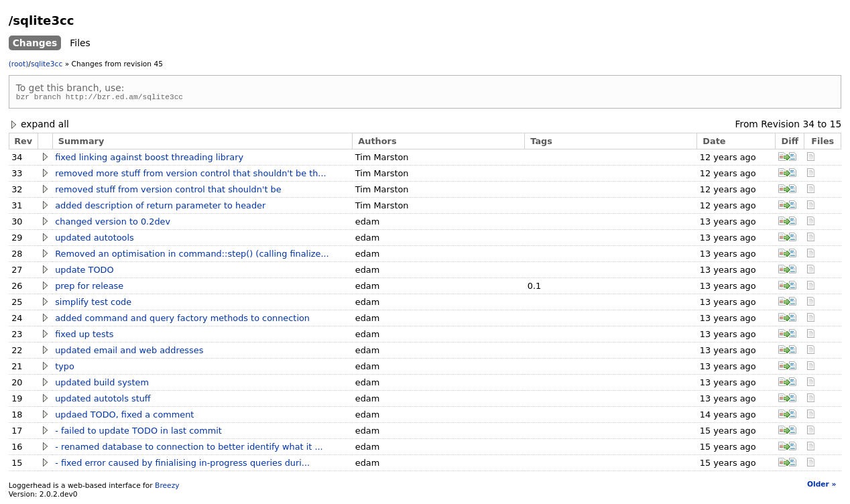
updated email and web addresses (129, 352)
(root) (19, 64)
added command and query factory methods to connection (182, 320)
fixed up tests (84, 336)
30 (17, 224)
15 (836, 126)
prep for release (89, 288)
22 (17, 352)
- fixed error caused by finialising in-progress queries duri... (182, 465)
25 (17, 304)
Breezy (167, 488)
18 (17, 417)
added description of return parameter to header (160, 207)
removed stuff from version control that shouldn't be (168, 191)
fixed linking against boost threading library (149, 159)
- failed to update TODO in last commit (138, 433)
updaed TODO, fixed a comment (124, 417)
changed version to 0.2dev (113, 224)
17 (17, 433)
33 (17, 175)
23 (17, 336)
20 (17, 384)
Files (80, 43)
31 (17, 207)
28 (17, 256)
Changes (35, 43)
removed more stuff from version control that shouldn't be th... (190, 175)
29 (17, 240)
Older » (822, 486)
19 (17, 400)
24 (17, 320)
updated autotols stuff (103, 400)
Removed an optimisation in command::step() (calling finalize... (192, 256)
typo (65, 368)
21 (17, 368)
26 (17, 288)
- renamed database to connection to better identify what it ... (189, 449)
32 (17, 191)
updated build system (102, 384)
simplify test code (93, 304)
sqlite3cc (47, 64)
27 (17, 272)
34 (808, 126)
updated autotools (95, 240)
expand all (39, 126)
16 (17, 449)
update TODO (84, 272)
